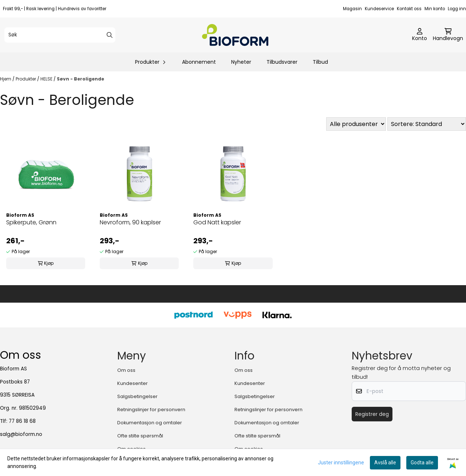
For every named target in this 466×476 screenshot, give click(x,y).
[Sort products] (427, 124)
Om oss (126, 370)
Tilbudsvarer (282, 62)
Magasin (352, 9)
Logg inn (457, 9)
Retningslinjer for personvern (151, 410)
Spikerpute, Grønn (31, 222)
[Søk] (60, 35)
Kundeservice (379, 9)
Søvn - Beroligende (80, 79)
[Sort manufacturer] (356, 124)
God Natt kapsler (217, 222)
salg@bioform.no (21, 434)
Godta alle (422, 463)
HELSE (47, 79)
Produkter (26, 79)
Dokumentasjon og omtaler (150, 423)
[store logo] (235, 35)
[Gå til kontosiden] (420, 35)
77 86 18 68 (22, 421)
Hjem (6, 79)
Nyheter (241, 62)
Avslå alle (385, 463)
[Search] (110, 35)
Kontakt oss (409, 9)
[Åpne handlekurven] (448, 35)
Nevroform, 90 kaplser (130, 222)
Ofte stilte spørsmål (140, 436)
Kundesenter (133, 383)
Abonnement (199, 62)
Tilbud (320, 62)
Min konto (435, 9)
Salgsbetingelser (137, 396)
